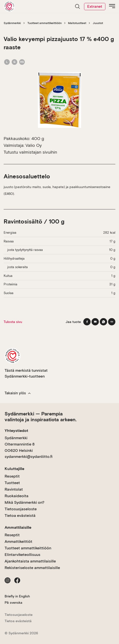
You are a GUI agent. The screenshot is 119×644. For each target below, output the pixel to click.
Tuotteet (12, 483)
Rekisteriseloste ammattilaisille (32, 568)
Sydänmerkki (12, 23)
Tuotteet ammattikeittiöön (45, 23)
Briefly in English (17, 596)
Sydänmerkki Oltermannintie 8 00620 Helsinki (20, 444)
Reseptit (12, 476)
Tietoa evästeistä (20, 516)
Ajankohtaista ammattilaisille (30, 561)
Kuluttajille (14, 469)
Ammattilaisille (18, 527)
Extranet (95, 6)
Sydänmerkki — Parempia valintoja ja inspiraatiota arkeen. (41, 417)
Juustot (98, 23)
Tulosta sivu (13, 322)
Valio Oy (34, 145)
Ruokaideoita (17, 496)
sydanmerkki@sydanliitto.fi (29, 457)
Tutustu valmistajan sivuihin (30, 152)
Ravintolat (14, 489)
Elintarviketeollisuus (22, 555)
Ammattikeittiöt (18, 541)
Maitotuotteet (77, 23)
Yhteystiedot (16, 431)
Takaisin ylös (18, 393)
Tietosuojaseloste (21, 509)
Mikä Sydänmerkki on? (25, 502)
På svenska (13, 603)
